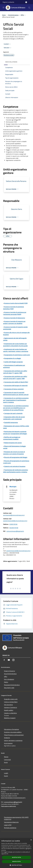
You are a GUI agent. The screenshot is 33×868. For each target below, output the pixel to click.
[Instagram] (13, 660)
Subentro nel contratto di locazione (15, 466)
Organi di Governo (9, 671)
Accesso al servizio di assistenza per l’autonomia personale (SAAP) (15, 313)
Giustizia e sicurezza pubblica (13, 732)
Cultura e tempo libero (11, 702)
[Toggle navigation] (4, 7)
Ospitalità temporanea (11, 422)
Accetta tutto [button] (16, 857)
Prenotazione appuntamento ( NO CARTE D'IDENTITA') (16, 818)
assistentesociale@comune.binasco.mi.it (15, 521)
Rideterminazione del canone (13, 443)
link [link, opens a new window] (7, 854)
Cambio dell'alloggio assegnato (13, 362)
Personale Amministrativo (12, 685)
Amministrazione (13, 15)
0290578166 (13, 524)
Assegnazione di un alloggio (12, 358)
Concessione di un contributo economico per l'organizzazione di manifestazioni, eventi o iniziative (16, 400)
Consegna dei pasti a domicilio (13, 413)
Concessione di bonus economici (14, 389)
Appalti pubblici (9, 710)
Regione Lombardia (8, 2)
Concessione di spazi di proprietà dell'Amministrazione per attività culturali (16, 394)
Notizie (6, 757)
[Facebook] (4, 660)
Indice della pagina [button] (11, 62)
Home (4, 15)
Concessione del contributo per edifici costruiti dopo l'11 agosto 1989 (15, 372)
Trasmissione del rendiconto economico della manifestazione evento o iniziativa (16, 471)
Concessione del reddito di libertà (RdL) (16, 382)
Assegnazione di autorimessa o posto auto (17, 355)
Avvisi (6, 762)
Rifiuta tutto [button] (16, 862)
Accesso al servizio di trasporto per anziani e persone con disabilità (14, 322)
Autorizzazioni (8, 743)
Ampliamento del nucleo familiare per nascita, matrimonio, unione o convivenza (16, 350)
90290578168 (14, 528)
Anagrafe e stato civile (11, 699)
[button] (17, 865)
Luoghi (6, 773)
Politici (6, 682)
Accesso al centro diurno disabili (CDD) (16, 303)
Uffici (22, 15)
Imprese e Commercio (10, 707)
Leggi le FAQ (8, 825)
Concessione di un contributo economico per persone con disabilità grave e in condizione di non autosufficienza (16, 408)
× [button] (31, 840)
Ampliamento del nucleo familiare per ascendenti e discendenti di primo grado (15, 345)
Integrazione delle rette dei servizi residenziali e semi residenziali (14, 418)
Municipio (13, 487)
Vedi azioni (8, 48)
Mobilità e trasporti (10, 718)
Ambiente (7, 738)
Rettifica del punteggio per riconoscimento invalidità (12, 438)
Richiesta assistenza (10, 828)
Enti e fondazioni (9, 679)
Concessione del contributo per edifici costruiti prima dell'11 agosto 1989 (15, 377)
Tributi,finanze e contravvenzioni (14, 735)
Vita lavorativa (8, 705)
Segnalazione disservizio (11, 822)
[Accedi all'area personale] (26, 2)
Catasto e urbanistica (10, 713)
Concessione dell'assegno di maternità (16, 385)
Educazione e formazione (11, 729)
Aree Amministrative (10, 674)
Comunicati (7, 760)
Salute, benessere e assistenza (13, 740)
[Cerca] (29, 8)
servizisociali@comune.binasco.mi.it (14, 515)
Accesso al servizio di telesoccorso (15, 318)
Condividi (7, 44)
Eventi (6, 776)
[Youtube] (9, 660)
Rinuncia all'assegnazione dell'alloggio (16, 457)
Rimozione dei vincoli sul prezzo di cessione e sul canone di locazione (14, 453)
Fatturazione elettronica (8, 806)
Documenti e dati (9, 688)
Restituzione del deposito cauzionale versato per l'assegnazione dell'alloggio (15, 433)
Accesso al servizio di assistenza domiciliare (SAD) (14, 308)
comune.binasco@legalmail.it (15, 531)
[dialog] (16, 853)
